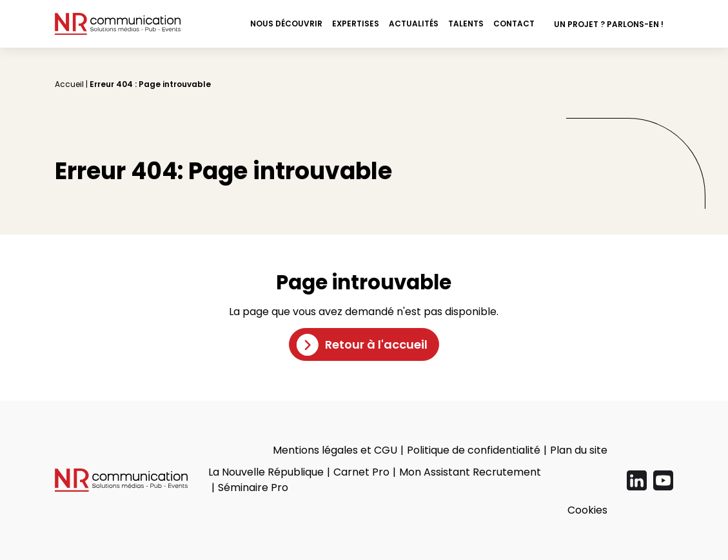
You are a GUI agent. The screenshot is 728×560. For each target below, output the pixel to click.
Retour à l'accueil (376, 344)
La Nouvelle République (266, 472)
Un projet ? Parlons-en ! (609, 24)
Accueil (69, 84)
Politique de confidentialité (474, 450)
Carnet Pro (361, 472)
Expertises (356, 24)
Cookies (587, 510)
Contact (514, 24)
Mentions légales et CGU (335, 450)
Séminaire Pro (253, 488)
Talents (466, 24)
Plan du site (579, 450)
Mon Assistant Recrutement (470, 472)
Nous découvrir (286, 24)
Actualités (414, 24)
